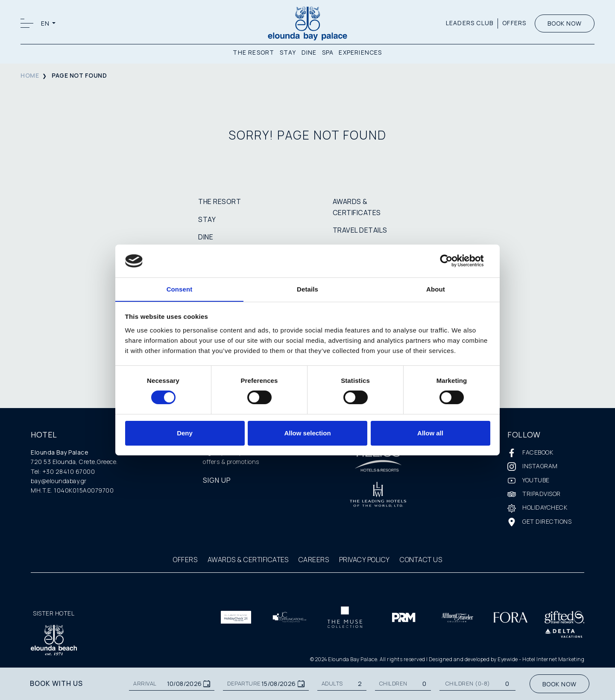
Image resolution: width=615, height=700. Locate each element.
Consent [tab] (180, 289)
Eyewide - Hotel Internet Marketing (541, 659)
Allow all (430, 433)
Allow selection (307, 433)
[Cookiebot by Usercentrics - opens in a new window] (453, 261)
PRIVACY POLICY (365, 560)
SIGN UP (217, 480)
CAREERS (314, 560)
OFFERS (514, 23)
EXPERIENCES (360, 52)
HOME (30, 75)
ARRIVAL (145, 684)
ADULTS (332, 684)
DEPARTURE (244, 684)
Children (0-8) (468, 684)
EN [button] (46, 23)
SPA (328, 52)
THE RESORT (253, 52)
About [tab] (436, 289)
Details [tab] (307, 289)
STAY (288, 52)
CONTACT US (421, 560)
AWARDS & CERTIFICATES (248, 560)
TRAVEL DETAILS (360, 230)
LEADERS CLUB (469, 23)
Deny (185, 433)
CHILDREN (393, 684)
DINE (309, 52)
